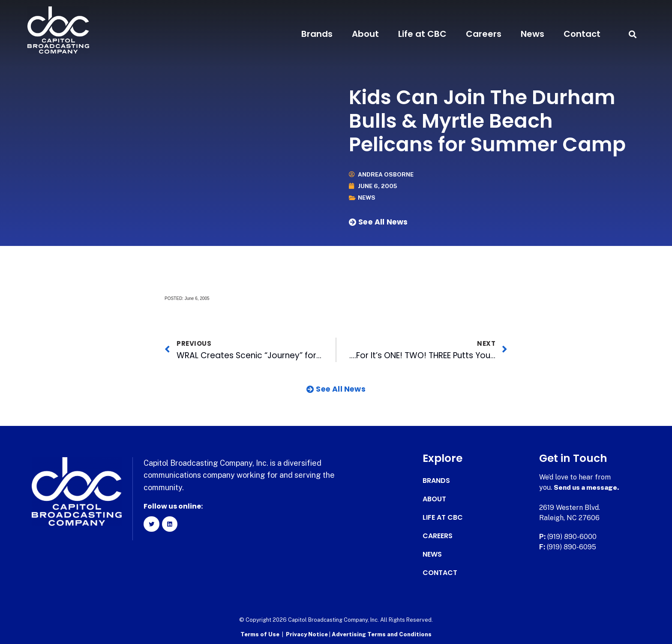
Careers (484, 34)
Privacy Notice (307, 634)
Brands (317, 34)
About (365, 34)
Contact (582, 34)
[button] (632, 34)
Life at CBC (422, 34)
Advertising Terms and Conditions (382, 634)
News (532, 34)
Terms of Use (260, 634)
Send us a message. (587, 487)
